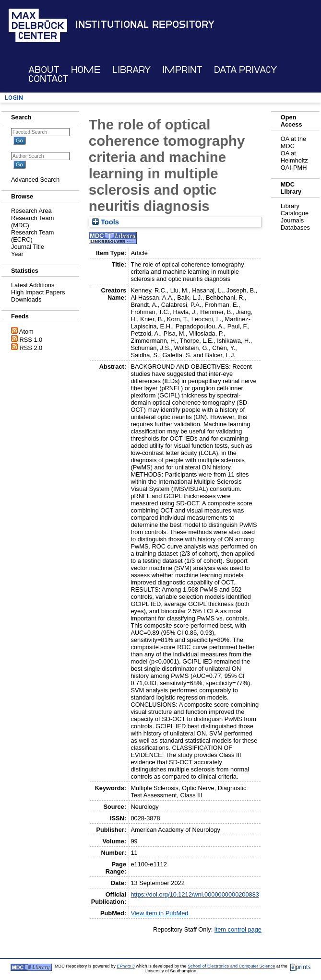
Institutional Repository (145, 24)
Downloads (26, 299)
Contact (48, 79)
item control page (238, 929)
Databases (295, 227)
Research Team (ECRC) (32, 236)
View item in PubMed (159, 913)
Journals (292, 220)
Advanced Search (35, 180)
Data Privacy (245, 70)
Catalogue (295, 213)
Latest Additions (33, 285)
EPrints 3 (125, 966)
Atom (26, 332)
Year (17, 254)
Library (131, 70)
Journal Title (28, 247)
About (44, 70)
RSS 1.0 (31, 340)
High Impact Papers (38, 292)
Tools (106, 222)
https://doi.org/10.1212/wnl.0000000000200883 (195, 894)
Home (86, 70)
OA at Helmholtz (294, 157)
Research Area (31, 211)
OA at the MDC (293, 142)
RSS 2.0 (31, 348)
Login (14, 98)
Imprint (182, 70)
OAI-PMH (294, 168)
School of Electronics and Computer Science (231, 966)
